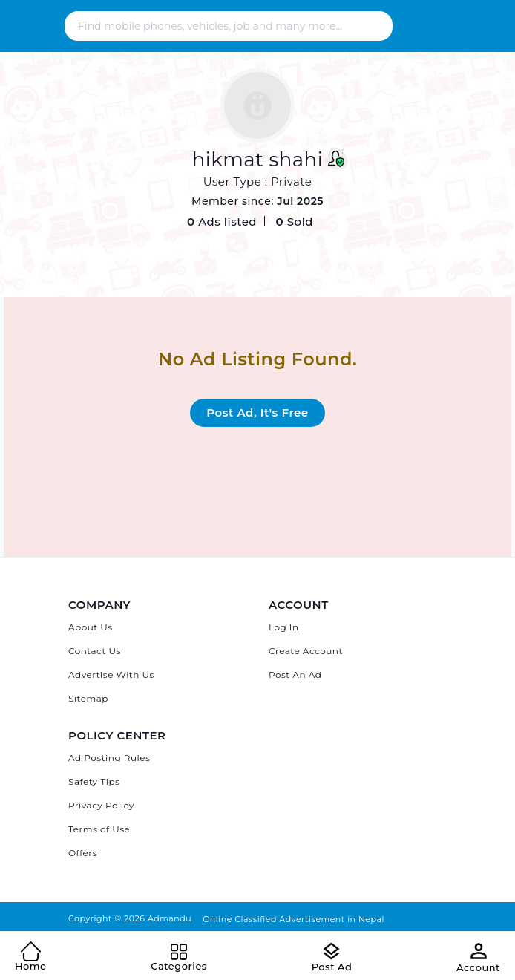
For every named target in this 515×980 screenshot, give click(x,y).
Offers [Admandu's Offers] (83, 853)
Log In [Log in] (284, 627)
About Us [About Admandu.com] (91, 627)
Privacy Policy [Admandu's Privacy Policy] (101, 805)
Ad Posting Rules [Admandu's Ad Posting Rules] (109, 758)
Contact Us (95, 651)
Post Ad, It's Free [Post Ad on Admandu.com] (257, 412)
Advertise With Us (111, 674)
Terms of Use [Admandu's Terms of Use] (99, 829)
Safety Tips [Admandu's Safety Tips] (94, 781)
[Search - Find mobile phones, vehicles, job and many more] (226, 26)
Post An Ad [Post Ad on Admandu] (295, 674)
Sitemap (88, 698)
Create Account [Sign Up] (306, 651)
